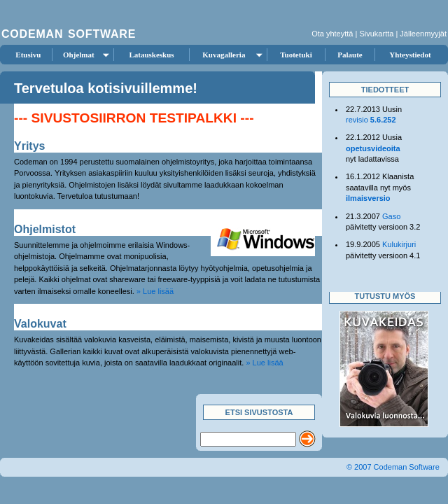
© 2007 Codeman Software (393, 467)
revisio (371, 120)
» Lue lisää (155, 291)
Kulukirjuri (399, 244)
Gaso (391, 216)
